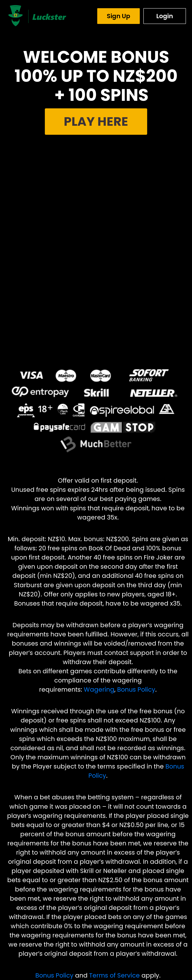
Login (165, 16)
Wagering (99, 690)
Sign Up (119, 16)
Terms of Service (114, 975)
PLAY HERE (96, 121)
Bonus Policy (136, 690)
